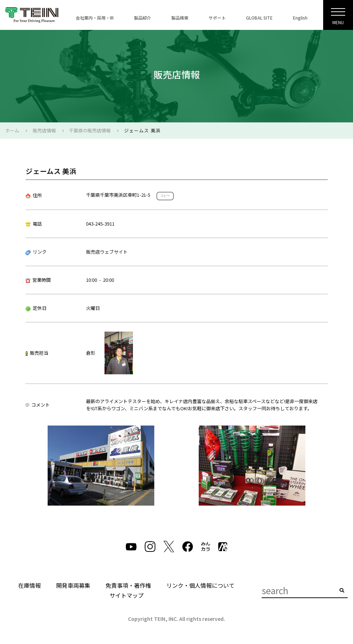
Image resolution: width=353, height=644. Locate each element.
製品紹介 (143, 18)
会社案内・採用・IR (95, 18)
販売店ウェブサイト (107, 252)
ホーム (12, 130)
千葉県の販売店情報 (90, 130)
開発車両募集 (73, 585)
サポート (217, 18)
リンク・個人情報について (200, 585)
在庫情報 (30, 585)
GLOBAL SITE (259, 18)
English (300, 18)
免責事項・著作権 (128, 585)
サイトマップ (127, 595)
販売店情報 (44, 130)
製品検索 (180, 18)
